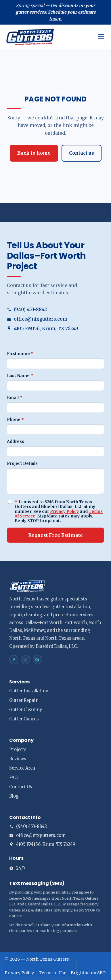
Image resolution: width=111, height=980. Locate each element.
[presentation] (39, 969)
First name (20, 354)
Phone (15, 419)
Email (15, 397)
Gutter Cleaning (26, 710)
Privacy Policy (64, 511)
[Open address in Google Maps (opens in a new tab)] (56, 329)
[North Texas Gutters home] (49, 37)
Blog (14, 796)
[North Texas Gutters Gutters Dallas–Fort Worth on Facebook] (14, 660)
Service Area (22, 768)
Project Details (22, 463)
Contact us (82, 153)
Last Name (20, 376)
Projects (18, 750)
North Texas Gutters (48, 959)
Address (16, 441)
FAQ (13, 778)
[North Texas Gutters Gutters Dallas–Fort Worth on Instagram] (26, 660)
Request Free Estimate (56, 535)
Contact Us (21, 787)
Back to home (34, 153)
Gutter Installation (29, 691)
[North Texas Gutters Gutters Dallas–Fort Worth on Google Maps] (37, 660)
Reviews (18, 759)
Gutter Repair (23, 700)
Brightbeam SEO (88, 973)
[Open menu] (101, 37)
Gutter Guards (24, 719)
